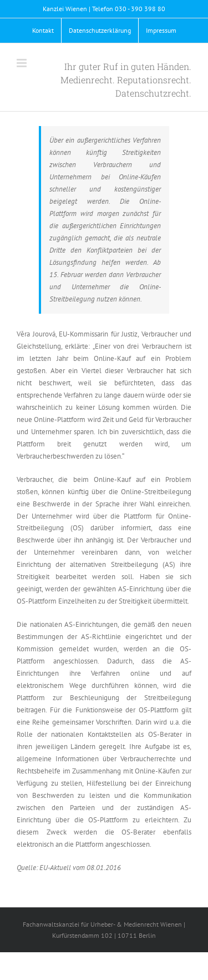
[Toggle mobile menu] (22, 63)
